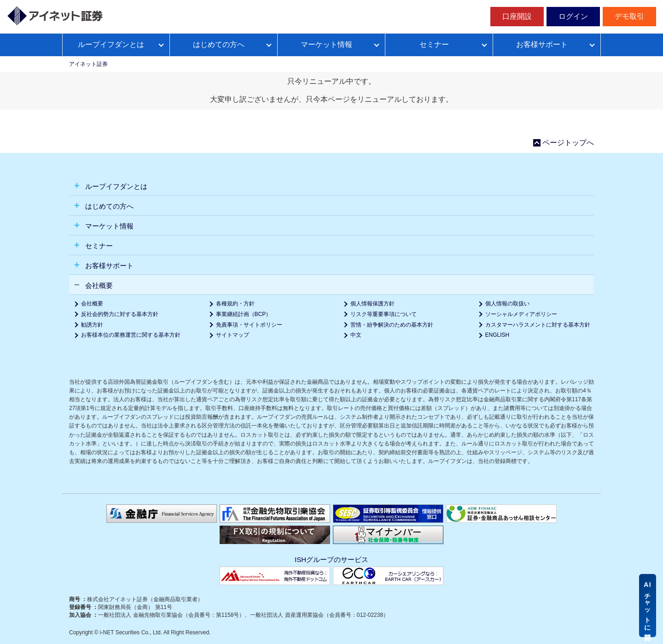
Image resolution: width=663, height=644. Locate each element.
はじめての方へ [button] (108, 206)
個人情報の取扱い (507, 304)
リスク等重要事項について (384, 314)
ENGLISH (497, 335)
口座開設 (517, 16)
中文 (356, 335)
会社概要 (92, 304)
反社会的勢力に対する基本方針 (120, 314)
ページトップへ (568, 143)
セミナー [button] (98, 246)
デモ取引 (629, 16)
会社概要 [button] (98, 285)
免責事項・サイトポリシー (249, 325)
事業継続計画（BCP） (244, 314)
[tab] (331, 186)
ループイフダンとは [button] (115, 186)
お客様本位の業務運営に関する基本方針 (131, 335)
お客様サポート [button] (108, 266)
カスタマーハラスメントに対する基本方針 (538, 325)
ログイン (573, 16)
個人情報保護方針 (372, 304)
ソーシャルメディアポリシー (521, 314)
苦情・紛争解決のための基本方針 (392, 325)
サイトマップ (233, 335)
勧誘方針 (92, 325)
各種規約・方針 (235, 304)
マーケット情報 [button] (108, 226)
